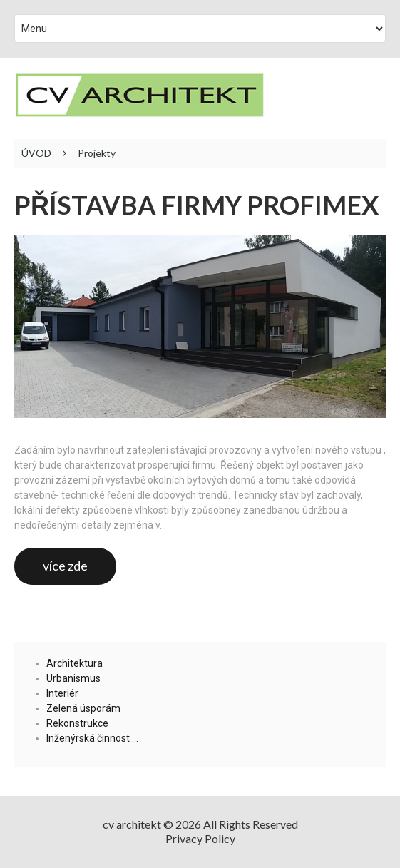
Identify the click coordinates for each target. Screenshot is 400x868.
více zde (65, 566)
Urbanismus (73, 678)
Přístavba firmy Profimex (196, 205)
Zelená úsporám (83, 708)
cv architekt (132, 824)
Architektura (75, 663)
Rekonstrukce (77, 723)
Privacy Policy (200, 838)
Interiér (62, 693)
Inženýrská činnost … (92, 738)
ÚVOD (36, 153)
